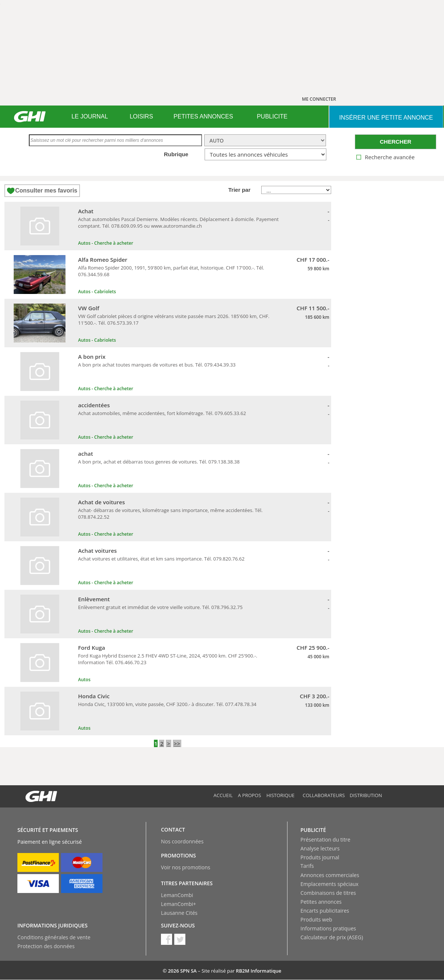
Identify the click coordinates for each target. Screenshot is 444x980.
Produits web (316, 919)
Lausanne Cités (179, 913)
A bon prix (92, 357)
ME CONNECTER (319, 99)
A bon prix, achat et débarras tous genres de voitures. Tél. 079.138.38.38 (159, 462)
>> (177, 743)
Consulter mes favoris (46, 190)
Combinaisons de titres (328, 893)
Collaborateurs (324, 795)
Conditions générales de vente (54, 937)
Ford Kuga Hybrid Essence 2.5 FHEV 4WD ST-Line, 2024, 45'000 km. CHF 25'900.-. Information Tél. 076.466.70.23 (168, 659)
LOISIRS (141, 116)
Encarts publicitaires (325, 911)
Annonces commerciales (330, 875)
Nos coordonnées (182, 841)
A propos (250, 795)
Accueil (223, 795)
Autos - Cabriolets (97, 292)
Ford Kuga (92, 648)
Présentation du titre (325, 839)
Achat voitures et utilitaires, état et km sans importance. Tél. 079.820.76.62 (161, 559)
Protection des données (46, 946)
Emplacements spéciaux (329, 884)
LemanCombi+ (179, 904)
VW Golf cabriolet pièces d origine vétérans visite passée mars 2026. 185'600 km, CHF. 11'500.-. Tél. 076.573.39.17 (174, 320)
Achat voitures (97, 551)
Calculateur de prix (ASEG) (332, 937)
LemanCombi (177, 895)
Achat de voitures (102, 502)
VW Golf (89, 308)
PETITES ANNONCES (203, 116)
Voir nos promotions (186, 867)
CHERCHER (395, 142)
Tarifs (307, 866)
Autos (84, 680)
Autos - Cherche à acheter (106, 243)
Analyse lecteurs (320, 848)
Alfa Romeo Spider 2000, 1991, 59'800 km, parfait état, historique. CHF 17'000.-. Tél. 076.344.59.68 (171, 271)
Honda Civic (94, 696)
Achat (86, 211)
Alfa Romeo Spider (103, 260)
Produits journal (320, 857)
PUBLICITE (272, 116)
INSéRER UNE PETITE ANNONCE (386, 118)
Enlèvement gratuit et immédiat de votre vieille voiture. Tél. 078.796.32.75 (160, 607)
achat (85, 454)
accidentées (94, 405)
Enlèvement (94, 599)
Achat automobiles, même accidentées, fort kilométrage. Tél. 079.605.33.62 (162, 413)
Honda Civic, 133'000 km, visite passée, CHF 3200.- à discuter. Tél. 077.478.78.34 (167, 704)
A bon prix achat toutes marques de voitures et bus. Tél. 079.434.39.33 (157, 365)
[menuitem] (90, 117)
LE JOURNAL (90, 116)
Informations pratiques (328, 928)
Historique (280, 795)
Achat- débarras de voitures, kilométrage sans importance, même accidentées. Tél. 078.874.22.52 (170, 514)
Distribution (366, 795)
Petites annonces (321, 902)
